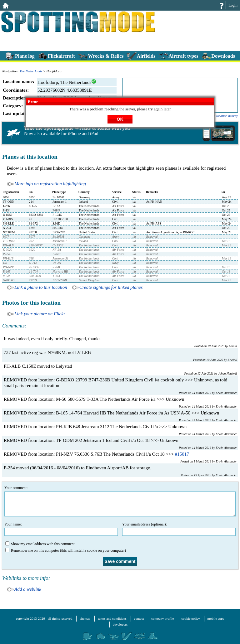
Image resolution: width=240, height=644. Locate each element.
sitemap (85, 618)
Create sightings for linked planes (111, 287)
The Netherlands (31, 71)
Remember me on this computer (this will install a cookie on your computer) (66, 550)
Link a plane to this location (41, 287)
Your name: (61, 529)
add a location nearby (223, 116)
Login (233, 5)
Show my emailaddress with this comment (40, 544)
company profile (162, 618)
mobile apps (216, 618)
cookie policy (191, 618)
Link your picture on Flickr (40, 314)
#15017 (182, 454)
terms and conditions (112, 618)
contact (139, 618)
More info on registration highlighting (50, 184)
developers (120, 624)
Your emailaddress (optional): (179, 529)
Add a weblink (28, 589)
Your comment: (120, 501)
